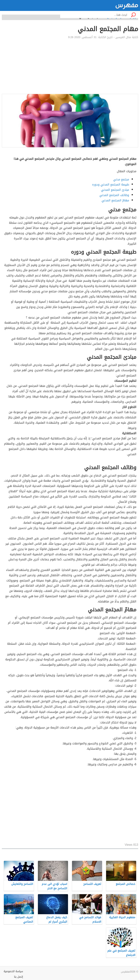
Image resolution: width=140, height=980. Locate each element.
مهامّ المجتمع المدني (115, 200)
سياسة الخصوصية (13, 971)
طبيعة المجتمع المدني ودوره (111, 185)
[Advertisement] (70, 67)
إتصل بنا (19, 977)
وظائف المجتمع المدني (114, 195)
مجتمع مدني (121, 179)
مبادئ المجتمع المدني (115, 190)
